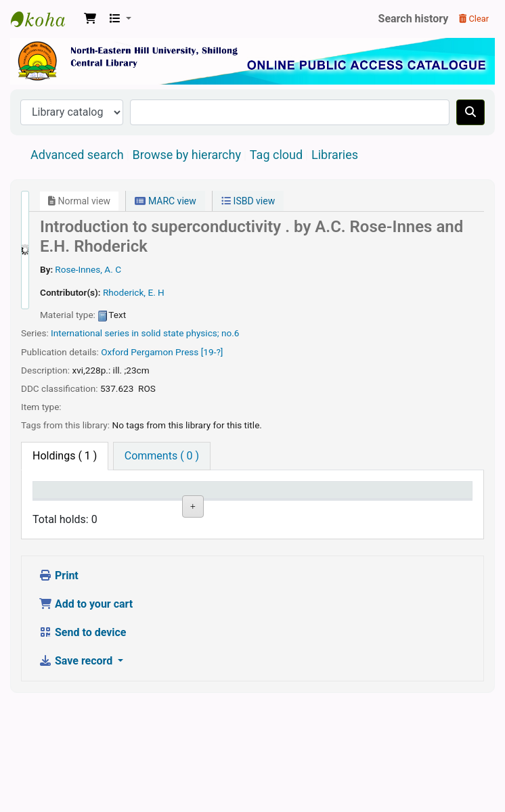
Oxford (115, 352)
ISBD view (248, 201)
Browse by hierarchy (187, 155)
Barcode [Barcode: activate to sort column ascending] (389, 510)
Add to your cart (86, 713)
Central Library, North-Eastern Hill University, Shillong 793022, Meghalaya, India (45, 19)
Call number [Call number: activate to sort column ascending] (223, 503)
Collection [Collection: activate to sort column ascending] (173, 510)
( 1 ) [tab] (65, 456)
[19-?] (212, 352)
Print (59, 684)
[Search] (470, 112)
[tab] (162, 456)
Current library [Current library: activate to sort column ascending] (113, 503)
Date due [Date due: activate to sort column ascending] (326, 503)
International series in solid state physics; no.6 (145, 333)
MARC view (165, 201)
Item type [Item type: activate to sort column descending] (51, 503)
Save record (77, 770)
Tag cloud (276, 155)
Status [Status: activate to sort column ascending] (276, 510)
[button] (90, 19)
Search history (414, 19)
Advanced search (77, 155)
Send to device (83, 741)
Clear (474, 19)
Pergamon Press (164, 352)
